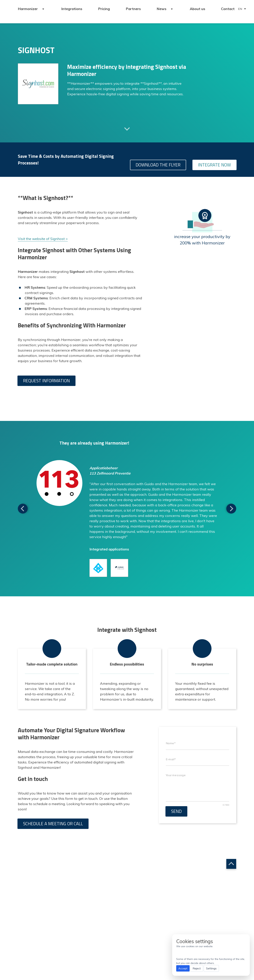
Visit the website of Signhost (41, 239)
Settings (211, 968)
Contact (228, 9)
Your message (176, 775)
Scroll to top (231, 864)
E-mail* (171, 759)
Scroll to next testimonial (23, 509)
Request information (46, 381)
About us (197, 9)
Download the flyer (158, 165)
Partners (133, 9)
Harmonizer (28, 9)
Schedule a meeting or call (53, 824)
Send (176, 811)
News (162, 9)
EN (240, 9)
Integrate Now (214, 165)
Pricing (104, 9)
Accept (183, 968)
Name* (171, 743)
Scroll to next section (127, 129)
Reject (197, 968)
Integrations (72, 9)
